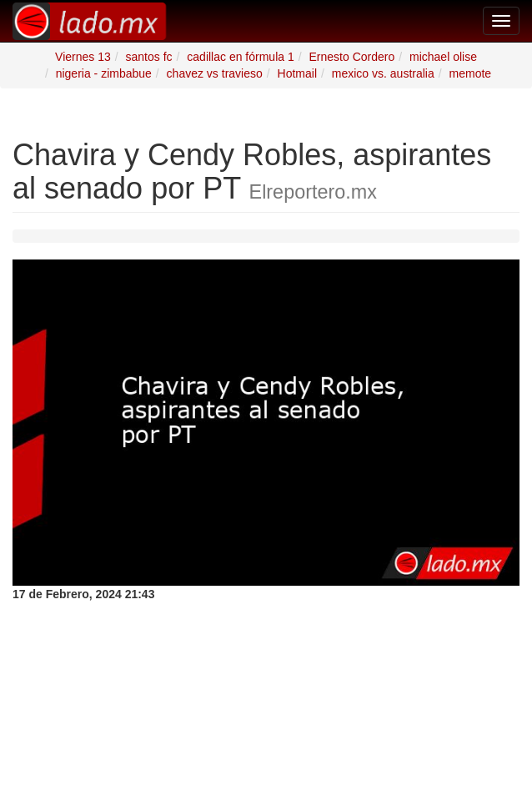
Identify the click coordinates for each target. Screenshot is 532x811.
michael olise (443, 57)
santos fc (149, 57)
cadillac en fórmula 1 (240, 57)
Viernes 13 (83, 57)
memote (471, 73)
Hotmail (297, 73)
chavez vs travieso (215, 73)
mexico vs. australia (383, 73)
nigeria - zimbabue (104, 73)
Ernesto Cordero (352, 57)
